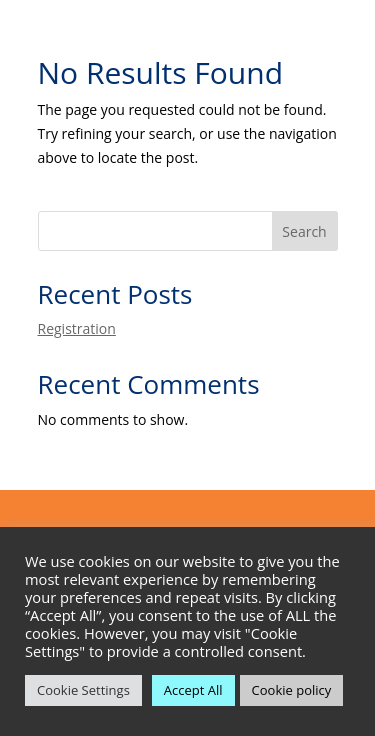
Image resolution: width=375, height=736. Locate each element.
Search (304, 231)
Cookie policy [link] (292, 690)
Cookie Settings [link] (83, 690)
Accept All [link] (193, 690)
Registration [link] (77, 328)
